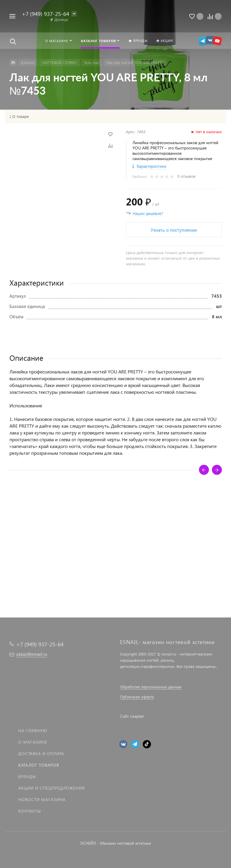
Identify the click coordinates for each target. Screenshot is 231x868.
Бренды (27, 776)
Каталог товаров (39, 765)
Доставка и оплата (41, 753)
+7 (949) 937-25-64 (45, 14)
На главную (33, 731)
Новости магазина (42, 799)
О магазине (33, 742)
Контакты (30, 811)
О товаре (21, 116)
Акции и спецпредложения (51, 788)
